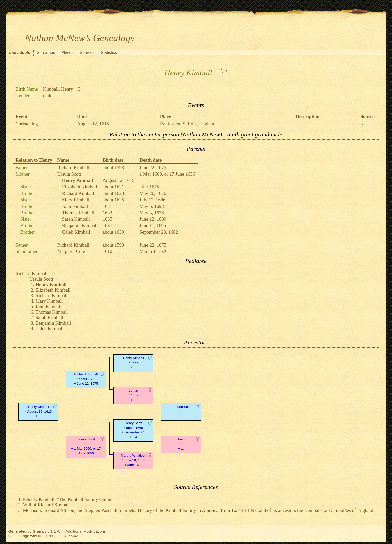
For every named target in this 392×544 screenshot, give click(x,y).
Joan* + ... (181, 444)
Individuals (20, 53)
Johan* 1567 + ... (134, 395)
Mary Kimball (76, 200)
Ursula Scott (69, 174)
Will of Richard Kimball (46, 505)
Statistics (109, 53)
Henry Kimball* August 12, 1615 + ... (38, 412)
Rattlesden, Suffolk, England (188, 124)
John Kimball (75, 206)
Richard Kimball (73, 168)
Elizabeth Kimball (80, 187)
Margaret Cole (71, 251)
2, (221, 71)
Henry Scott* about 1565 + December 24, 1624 (133, 430)
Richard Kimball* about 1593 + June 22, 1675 (86, 379)
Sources (87, 53)
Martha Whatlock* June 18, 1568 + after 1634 (134, 460)
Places (67, 53)
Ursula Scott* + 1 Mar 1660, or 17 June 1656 (86, 446)
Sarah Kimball (76, 219)
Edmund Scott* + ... (181, 412)
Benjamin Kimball (80, 226)
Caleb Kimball (76, 232)
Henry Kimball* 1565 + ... (133, 363)
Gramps (40, 531)
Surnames (46, 53)
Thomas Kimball (78, 213)
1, (216, 71)
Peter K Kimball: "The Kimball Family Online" (69, 499)
